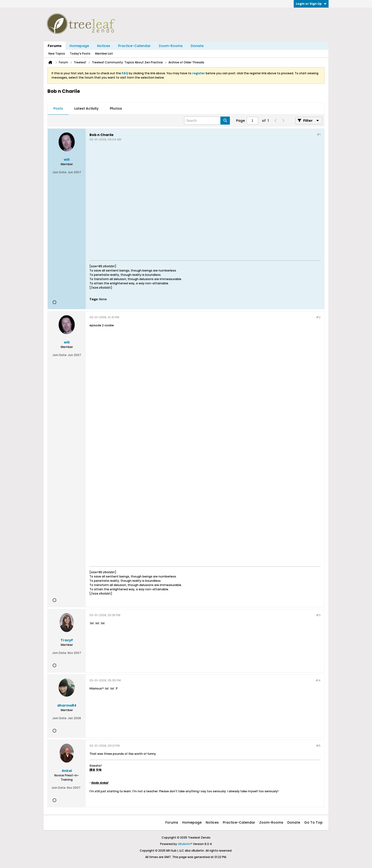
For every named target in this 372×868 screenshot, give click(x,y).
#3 (318, 615)
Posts (58, 108)
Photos (116, 108)
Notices (104, 46)
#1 (319, 134)
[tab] (58, 109)
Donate (197, 46)
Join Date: (60, 172)
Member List (104, 54)
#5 (318, 746)
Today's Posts (80, 54)
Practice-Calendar (134, 46)
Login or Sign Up (311, 4)
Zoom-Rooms (171, 46)
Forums (55, 46)
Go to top (313, 822)
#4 (318, 680)
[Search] (207, 121)
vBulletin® (185, 844)
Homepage (79, 46)
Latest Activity (86, 108)
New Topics (57, 54)
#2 (318, 317)
